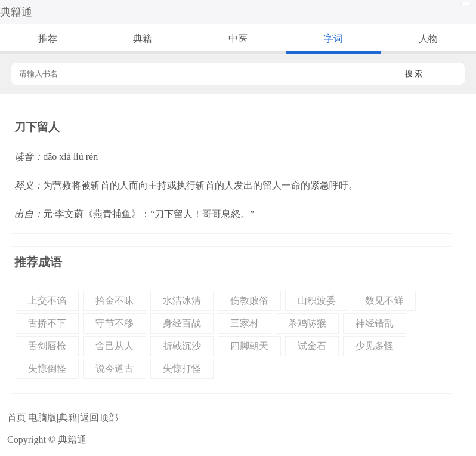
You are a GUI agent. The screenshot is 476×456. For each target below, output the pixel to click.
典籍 (143, 38)
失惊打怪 (182, 369)
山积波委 (317, 301)
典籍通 (16, 12)
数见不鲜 (384, 301)
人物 (428, 38)
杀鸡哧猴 (307, 323)
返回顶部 (99, 418)
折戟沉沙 (182, 346)
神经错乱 (375, 323)
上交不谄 (47, 301)
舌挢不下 (47, 323)
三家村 (245, 323)
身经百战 (182, 323)
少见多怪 (375, 346)
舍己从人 (115, 346)
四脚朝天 (249, 346)
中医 (238, 38)
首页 (17, 418)
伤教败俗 (249, 301)
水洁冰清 (182, 301)
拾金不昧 (115, 301)
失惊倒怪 (47, 369)
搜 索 (414, 74)
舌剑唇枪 (47, 346)
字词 (333, 38)
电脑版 (42, 418)
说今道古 (115, 369)
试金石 (312, 346)
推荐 (48, 38)
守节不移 (115, 323)
